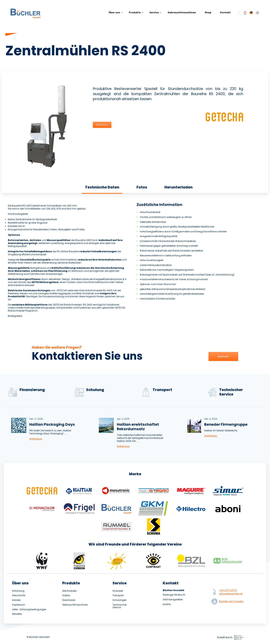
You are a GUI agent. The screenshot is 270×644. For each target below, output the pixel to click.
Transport (118, 595)
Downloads (69, 600)
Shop (208, 12)
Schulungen (120, 600)
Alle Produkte (69, 591)
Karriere (16, 600)
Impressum (19, 605)
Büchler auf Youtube (228, 601)
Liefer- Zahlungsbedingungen (29, 609)
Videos (66, 595)
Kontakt (225, 12)
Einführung (18, 591)
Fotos (142, 187)
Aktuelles (17, 614)
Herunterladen (178, 187)
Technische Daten (102, 187)
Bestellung (102, 125)
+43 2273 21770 (228, 590)
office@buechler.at (231, 594)
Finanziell (118, 591)
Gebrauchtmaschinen (182, 12)
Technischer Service (120, 606)
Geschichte (19, 595)
